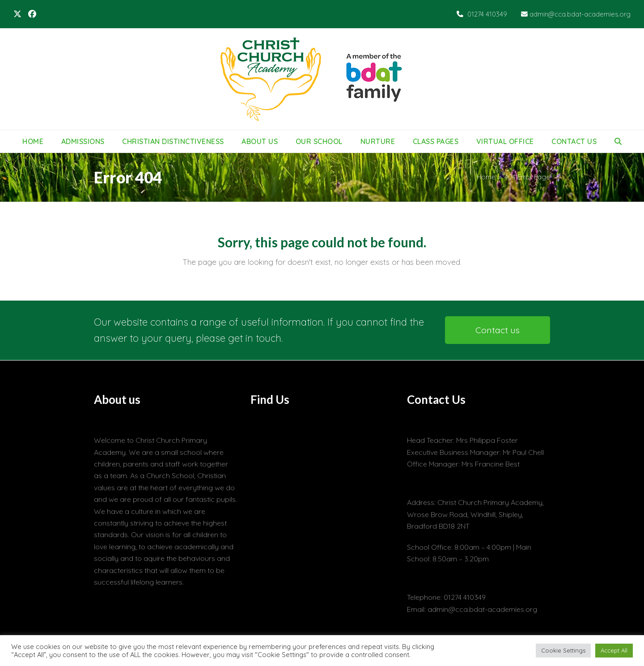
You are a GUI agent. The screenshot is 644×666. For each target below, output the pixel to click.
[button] (618, 141)
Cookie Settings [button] (563, 650)
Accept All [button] (614, 650)
